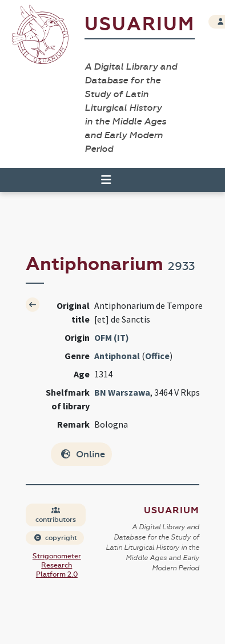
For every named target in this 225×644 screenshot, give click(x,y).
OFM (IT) (112, 337)
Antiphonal (117, 356)
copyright (55, 538)
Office (157, 356)
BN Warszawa (122, 392)
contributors (56, 515)
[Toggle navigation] (101, 180)
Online (83, 454)
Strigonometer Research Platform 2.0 (57, 565)
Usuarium (140, 24)
